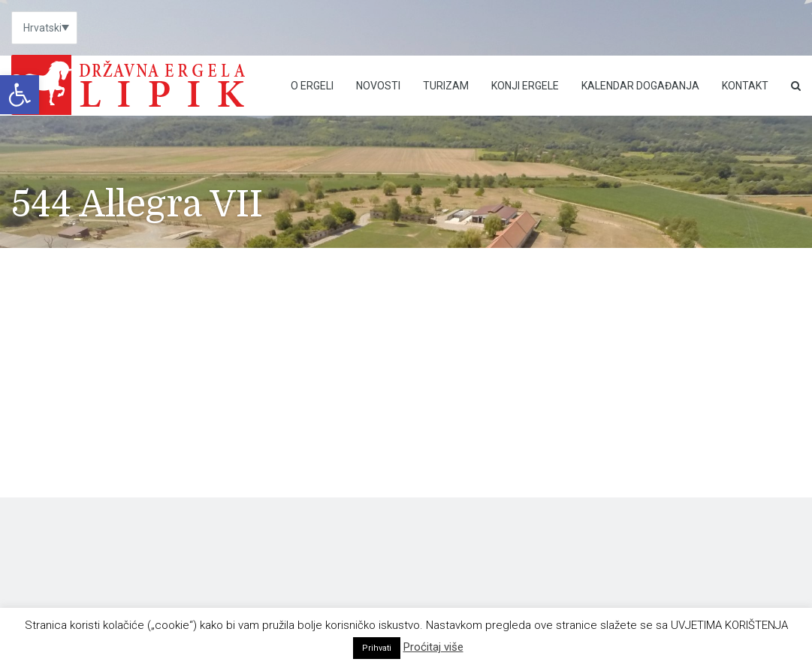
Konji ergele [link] (525, 86)
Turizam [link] (446, 86)
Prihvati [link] (377, 648)
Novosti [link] (378, 86)
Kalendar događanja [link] (640, 86)
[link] (20, 95)
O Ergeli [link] (312, 86)
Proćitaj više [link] (433, 647)
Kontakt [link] (745, 86)
